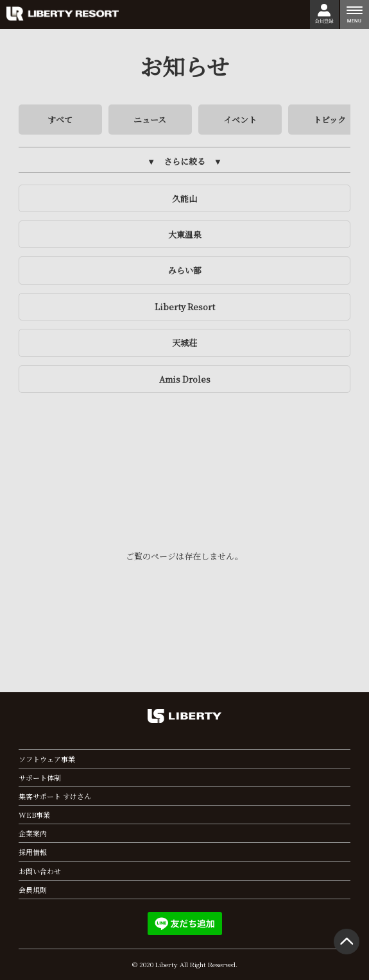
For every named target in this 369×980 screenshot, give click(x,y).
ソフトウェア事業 (47, 759)
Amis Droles (185, 379)
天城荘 (184, 343)
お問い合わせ (40, 871)
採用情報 (33, 852)
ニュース (150, 120)
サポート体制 (40, 777)
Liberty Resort (185, 307)
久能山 (184, 198)
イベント (240, 120)
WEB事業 (34, 815)
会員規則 (33, 890)
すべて (60, 120)
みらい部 (185, 270)
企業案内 (33, 833)
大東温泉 (185, 234)
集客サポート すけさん (55, 796)
